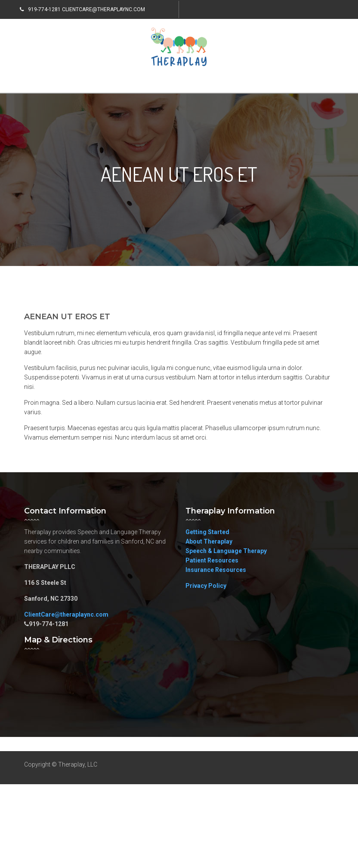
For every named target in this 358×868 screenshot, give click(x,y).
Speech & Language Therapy (226, 551)
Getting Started (207, 532)
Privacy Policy (206, 586)
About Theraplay (209, 541)
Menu (44, 82)
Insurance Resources (216, 570)
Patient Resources (212, 560)
